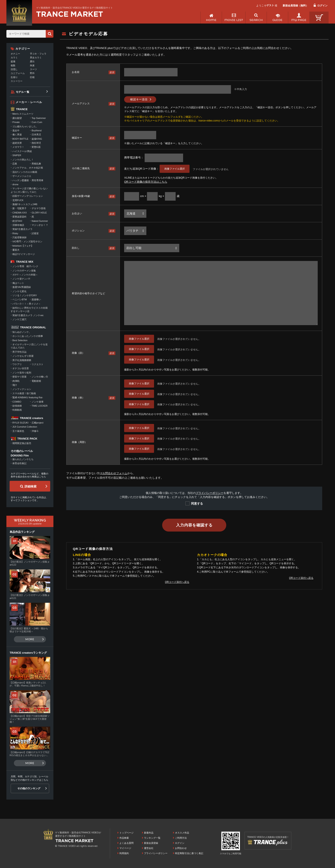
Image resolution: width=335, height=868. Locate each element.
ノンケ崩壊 (37, 402)
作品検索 (124, 838)
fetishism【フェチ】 (23, 246)
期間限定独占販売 (22, 443)
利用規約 (124, 853)
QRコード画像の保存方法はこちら (146, 182)
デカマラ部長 (39, 208)
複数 (13, 65)
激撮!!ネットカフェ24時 (25, 204)
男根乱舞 (36, 164)
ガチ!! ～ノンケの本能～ (25, 275)
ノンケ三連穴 (19, 319)
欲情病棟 (17, 406)
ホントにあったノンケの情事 (28, 336)
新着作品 (149, 833)
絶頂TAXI (17, 221)
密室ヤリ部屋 (19, 377)
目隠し (14, 69)
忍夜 (15, 164)
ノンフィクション (22, 389)
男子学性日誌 (19, 352)
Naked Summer (40, 221)
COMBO (17, 402)
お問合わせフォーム (115, 473)
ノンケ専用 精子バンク (25, 266)
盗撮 (13, 61)
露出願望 (17, 118)
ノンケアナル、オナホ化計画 (28, 168)
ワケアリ (17, 364)
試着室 (35, 233)
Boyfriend (37, 130)
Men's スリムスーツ (23, 114)
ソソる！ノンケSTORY (25, 295)
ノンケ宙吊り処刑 (22, 373)
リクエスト (37, 364)
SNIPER (17, 155)
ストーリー (17, 81)
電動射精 (36, 381)
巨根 (32, 77)
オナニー (15, 54)
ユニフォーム (18, 73)
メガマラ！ (18, 147)
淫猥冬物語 (18, 225)
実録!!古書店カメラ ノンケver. (28, 315)
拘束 (32, 65)
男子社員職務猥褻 (22, 360)
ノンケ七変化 (19, 291)
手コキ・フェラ (38, 54)
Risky (15, 233)
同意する (197, 504)
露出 (32, 61)
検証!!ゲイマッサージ (24, 254)
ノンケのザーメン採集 (24, 271)
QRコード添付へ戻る (177, 582)
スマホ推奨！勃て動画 (24, 393)
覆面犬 (16, 250)
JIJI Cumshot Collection (25, 427)
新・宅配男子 (19, 208)
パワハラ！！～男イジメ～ (26, 304)
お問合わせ (181, 848)
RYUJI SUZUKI (20, 423)
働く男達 (17, 135)
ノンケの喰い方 (40, 377)
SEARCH (256, 20)
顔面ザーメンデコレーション (28, 196)
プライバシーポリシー (210, 493)
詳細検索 (31, 486)
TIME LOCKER (40, 406)
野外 (32, 73)
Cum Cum (37, 122)
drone (15, 184)
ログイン (322, 6)
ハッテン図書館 (21, 180)
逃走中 (16, 130)
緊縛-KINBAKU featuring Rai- (28, 397)
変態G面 (36, 147)
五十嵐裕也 (18, 431)
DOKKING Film (20, 456)
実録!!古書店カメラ (22, 229)
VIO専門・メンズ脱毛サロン (27, 241)
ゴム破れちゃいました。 (25, 126)
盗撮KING (37, 139)
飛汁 (15, 385)
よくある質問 (126, 843)
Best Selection (20, 340)
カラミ (14, 58)
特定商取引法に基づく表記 (189, 853)
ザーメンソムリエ (22, 176)
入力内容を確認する (194, 525)
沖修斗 (35, 431)
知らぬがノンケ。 (22, 332)
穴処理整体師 (19, 237)
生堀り (14, 77)
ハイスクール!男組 (22, 151)
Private (16, 122)
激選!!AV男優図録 (22, 287)
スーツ (33, 69)
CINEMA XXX (20, 213)
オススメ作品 (182, 833)
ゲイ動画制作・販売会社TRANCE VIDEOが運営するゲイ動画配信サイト (75, 8)
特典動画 (17, 410)
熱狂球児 (36, 143)
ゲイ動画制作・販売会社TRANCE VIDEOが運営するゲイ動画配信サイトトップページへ (70, 14)
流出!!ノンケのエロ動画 (25, 172)
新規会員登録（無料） (295, 6)
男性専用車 (37, 180)
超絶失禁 (17, 143)
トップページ (126, 833)
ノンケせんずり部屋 (23, 356)
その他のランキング (29, 788)
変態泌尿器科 (19, 217)
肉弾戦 (16, 381)
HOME (211, 20)
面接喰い (36, 299)
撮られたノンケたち (23, 459)
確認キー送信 (139, 99)
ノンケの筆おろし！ (23, 160)
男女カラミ (36, 58)
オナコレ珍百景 (21, 368)
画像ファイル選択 (175, 169)
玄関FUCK (18, 200)
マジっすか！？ (40, 225)
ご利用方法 (181, 838)
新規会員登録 (151, 843)
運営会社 (149, 848)
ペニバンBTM (20, 299)
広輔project (37, 423)
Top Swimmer (39, 118)
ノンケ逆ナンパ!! (21, 279)
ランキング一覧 (152, 838)
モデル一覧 (23, 92)
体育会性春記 (19, 463)
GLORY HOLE (39, 213)
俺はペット (18, 283)
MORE (30, 639)
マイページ (125, 848)
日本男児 (36, 135)
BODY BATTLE (20, 139)
